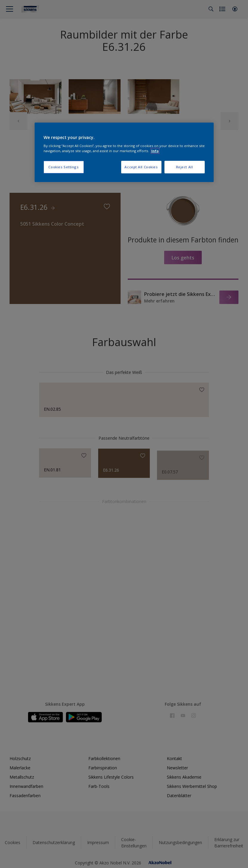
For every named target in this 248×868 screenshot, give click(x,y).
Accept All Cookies (141, 167)
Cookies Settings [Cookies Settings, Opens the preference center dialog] (63, 167)
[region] (124, 152)
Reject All (185, 167)
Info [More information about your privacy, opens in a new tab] (155, 151)
